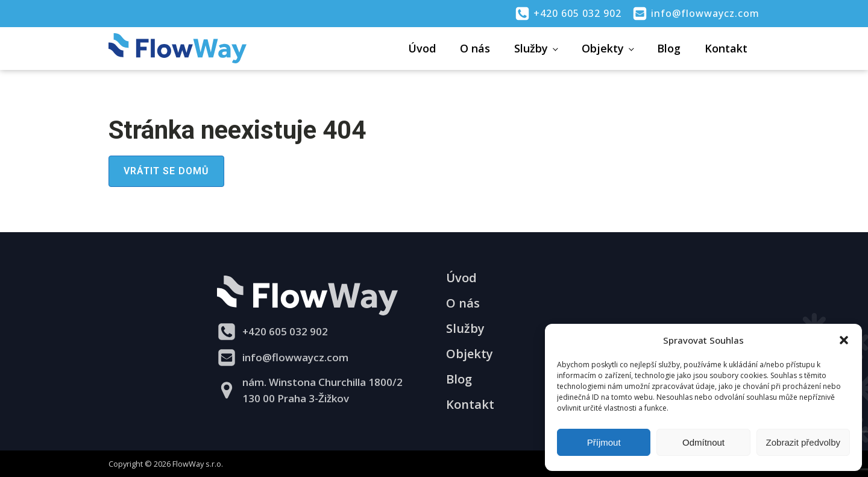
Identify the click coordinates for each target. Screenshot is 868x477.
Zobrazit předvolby (803, 442)
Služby (531, 48)
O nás (475, 48)
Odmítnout (703, 442)
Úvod (422, 48)
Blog (669, 48)
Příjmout (604, 442)
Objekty (603, 48)
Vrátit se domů (166, 171)
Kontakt (726, 48)
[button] (844, 340)
